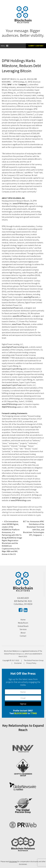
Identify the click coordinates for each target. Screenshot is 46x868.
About (23, 633)
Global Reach (23, 626)
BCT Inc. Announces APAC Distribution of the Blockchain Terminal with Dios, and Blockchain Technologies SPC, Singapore (34, 528)
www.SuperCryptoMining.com (14, 369)
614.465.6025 (23, 598)
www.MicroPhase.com (22, 316)
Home (23, 620)
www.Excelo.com (9, 388)
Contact (23, 636)
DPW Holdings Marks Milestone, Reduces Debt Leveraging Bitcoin (21, 66)
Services (23, 629)
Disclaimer (18, 663)
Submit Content (36, 46)
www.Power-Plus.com (21, 324)
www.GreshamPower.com (12, 308)
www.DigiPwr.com (31, 297)
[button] (3, 46)
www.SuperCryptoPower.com (14, 385)
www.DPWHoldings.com (23, 203)
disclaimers (13, 861)
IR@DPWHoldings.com (11, 407)
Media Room (23, 623)
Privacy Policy (31, 663)
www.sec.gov (17, 498)
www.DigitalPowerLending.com (15, 347)
